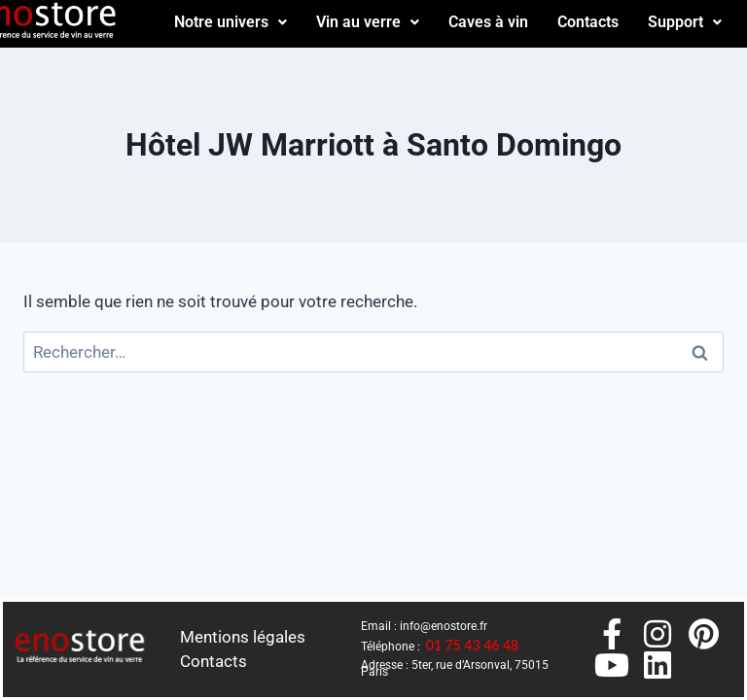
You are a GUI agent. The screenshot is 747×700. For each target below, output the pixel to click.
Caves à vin (488, 22)
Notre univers (231, 22)
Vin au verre (368, 22)
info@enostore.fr (444, 626)
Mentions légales (243, 637)
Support (685, 22)
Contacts (588, 22)
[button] (231, 22)
